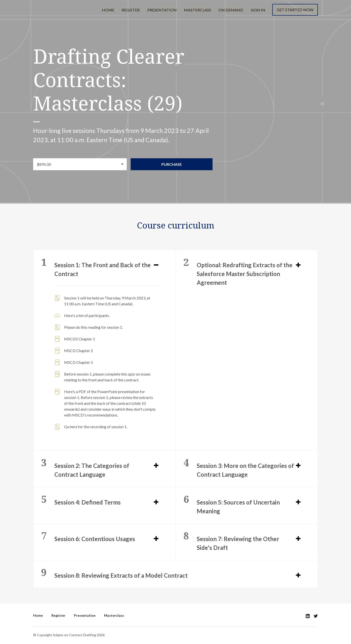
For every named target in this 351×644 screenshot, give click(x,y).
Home (111, 10)
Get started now (295, 10)
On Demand (232, 10)
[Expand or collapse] (156, 265)
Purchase (174, 164)
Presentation (164, 10)
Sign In (258, 10)
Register (133, 10)
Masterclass (199, 10)
